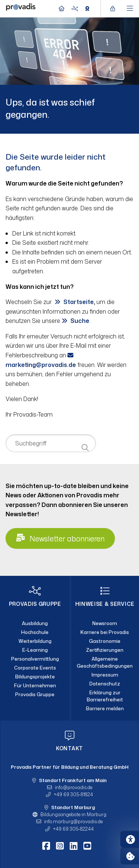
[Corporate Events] (35, 668)
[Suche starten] (85, 448)
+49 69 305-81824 (73, 794)
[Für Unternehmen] (35, 685)
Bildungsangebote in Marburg (73, 814)
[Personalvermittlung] (35, 659)
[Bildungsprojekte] (35, 677)
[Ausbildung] (35, 624)
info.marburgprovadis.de (73, 821)
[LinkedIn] (74, 846)
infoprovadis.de (74, 787)
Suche (80, 321)
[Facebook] (46, 846)
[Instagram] (60, 846)
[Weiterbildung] (35, 641)
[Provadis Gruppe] (35, 694)
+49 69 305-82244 (73, 829)
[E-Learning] (35, 650)
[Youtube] (87, 846)
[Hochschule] (35, 632)
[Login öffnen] (115, 9)
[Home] (21, 8)
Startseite (79, 302)
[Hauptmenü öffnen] (130, 9)
